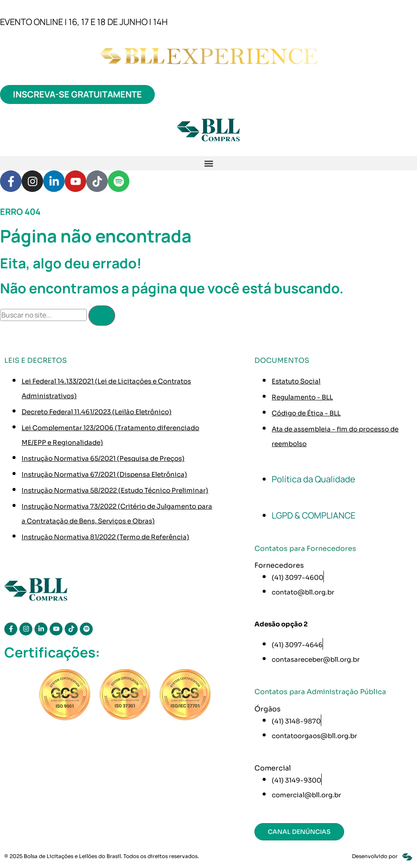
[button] (208, 163)
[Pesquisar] (102, 316)
